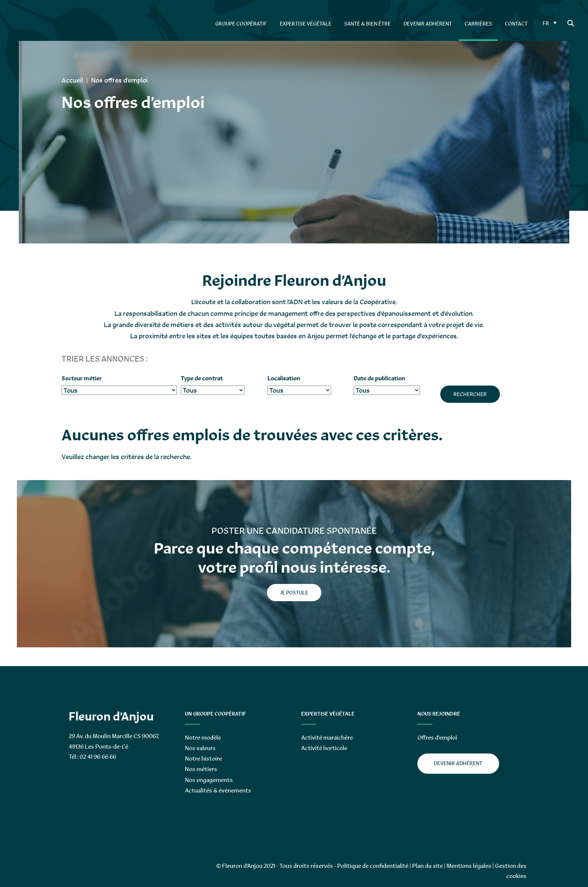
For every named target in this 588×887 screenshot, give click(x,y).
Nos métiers (201, 769)
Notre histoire (203, 759)
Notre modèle (203, 738)
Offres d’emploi (437, 738)
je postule (294, 593)
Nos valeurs (200, 748)
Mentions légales (469, 866)
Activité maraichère (327, 738)
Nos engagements (209, 780)
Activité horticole (324, 748)
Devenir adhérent (458, 763)
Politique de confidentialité (373, 866)
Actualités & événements (218, 790)
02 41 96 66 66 (98, 757)
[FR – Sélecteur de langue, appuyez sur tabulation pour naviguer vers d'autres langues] (549, 23)
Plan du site (427, 866)
